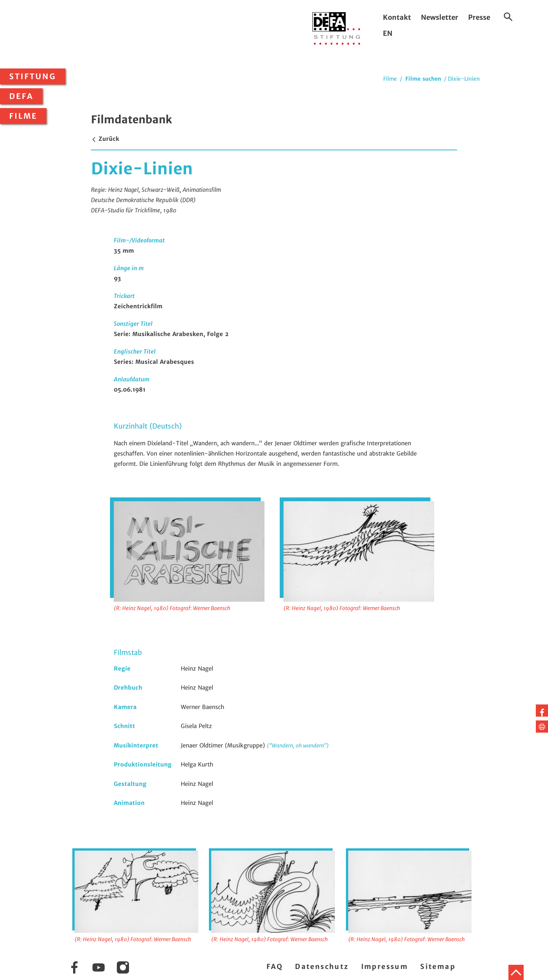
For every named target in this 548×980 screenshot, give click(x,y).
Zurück (105, 139)
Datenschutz (322, 966)
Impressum (385, 966)
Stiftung (33, 76)
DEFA (21, 96)
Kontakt (397, 17)
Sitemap (438, 966)
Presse (479, 17)
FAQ (275, 966)
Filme (23, 116)
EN (388, 33)
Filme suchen (423, 79)
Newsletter (440, 17)
